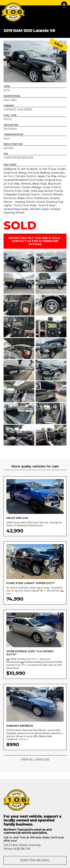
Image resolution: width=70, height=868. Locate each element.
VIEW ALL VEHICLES (35, 760)
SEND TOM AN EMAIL (35, 862)
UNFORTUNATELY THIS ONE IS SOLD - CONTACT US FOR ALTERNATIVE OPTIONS (35, 241)
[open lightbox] (35, 61)
